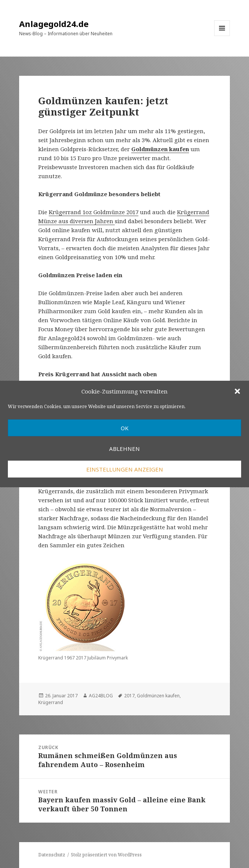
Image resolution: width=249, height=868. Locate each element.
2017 (129, 696)
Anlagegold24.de (54, 24)
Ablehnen (124, 449)
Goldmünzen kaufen (158, 696)
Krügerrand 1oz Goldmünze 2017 (94, 212)
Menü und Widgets (222, 36)
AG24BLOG (101, 696)
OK (125, 428)
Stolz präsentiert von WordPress (106, 855)
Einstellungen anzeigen (125, 469)
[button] (237, 391)
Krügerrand (51, 702)
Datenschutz (52, 855)
